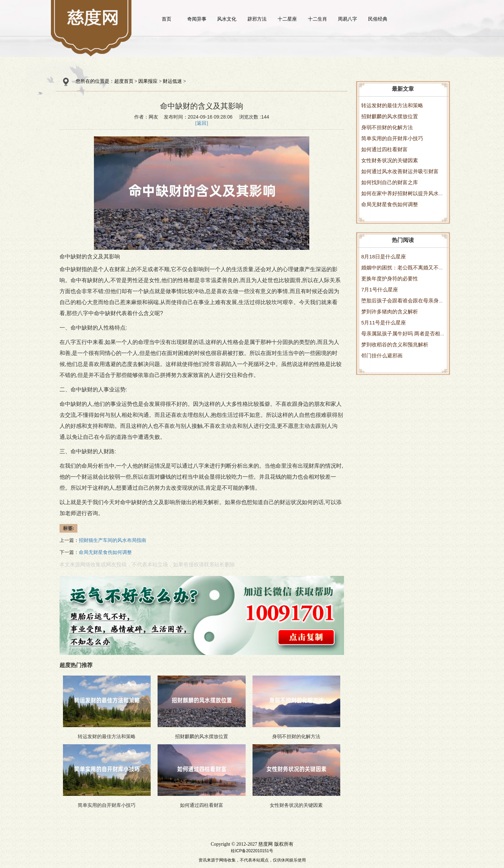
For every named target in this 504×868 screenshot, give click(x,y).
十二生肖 (318, 19)
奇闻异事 (197, 19)
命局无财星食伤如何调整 (390, 204)
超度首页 (124, 81)
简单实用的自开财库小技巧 (392, 138)
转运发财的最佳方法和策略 (392, 105)
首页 (167, 19)
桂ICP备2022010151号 (252, 851)
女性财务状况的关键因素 (390, 160)
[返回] (202, 123)
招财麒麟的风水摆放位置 (390, 116)
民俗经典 (378, 19)
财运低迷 (172, 81)
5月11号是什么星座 (384, 322)
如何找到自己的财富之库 (390, 182)
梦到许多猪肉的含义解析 (390, 311)
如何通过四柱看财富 (384, 149)
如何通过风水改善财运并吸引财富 (400, 171)
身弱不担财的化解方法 (387, 127)
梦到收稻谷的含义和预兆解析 (395, 344)
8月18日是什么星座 (384, 257)
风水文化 (227, 19)
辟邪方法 (257, 19)
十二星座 (287, 19)
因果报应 (148, 81)
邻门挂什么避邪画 (382, 355)
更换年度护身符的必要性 (390, 279)
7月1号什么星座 (380, 290)
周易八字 (347, 19)
